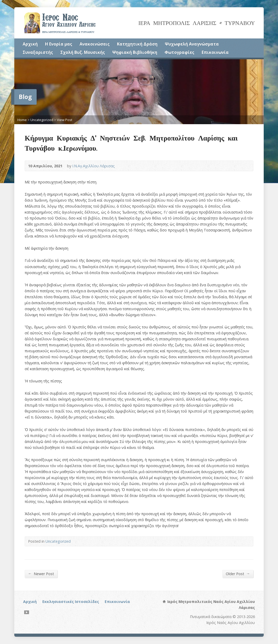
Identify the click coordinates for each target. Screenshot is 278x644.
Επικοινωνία (215, 52)
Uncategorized (42, 120)
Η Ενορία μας (59, 44)
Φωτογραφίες (179, 52)
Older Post (238, 574)
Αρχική (30, 44)
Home (22, 120)
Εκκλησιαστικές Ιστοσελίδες (71, 602)
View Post (65, 120)
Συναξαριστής (38, 52)
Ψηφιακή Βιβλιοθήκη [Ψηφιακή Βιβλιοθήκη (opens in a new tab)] (135, 52)
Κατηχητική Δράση (137, 44)
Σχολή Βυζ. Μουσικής (83, 52)
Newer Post (41, 574)
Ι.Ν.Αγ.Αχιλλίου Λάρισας (94, 166)
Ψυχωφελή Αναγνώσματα (192, 44)
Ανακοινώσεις (95, 44)
